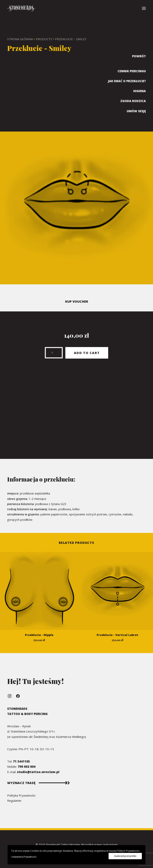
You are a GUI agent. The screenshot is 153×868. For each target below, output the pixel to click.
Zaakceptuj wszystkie (125, 856)
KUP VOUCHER (77, 301)
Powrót (139, 56)
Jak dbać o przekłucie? (127, 81)
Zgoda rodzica (133, 101)
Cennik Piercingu (132, 71)
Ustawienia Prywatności (24, 857)
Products (44, 39)
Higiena (140, 91)
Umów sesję (136, 111)
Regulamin (14, 801)
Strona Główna (20, 39)
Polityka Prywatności (21, 795)
